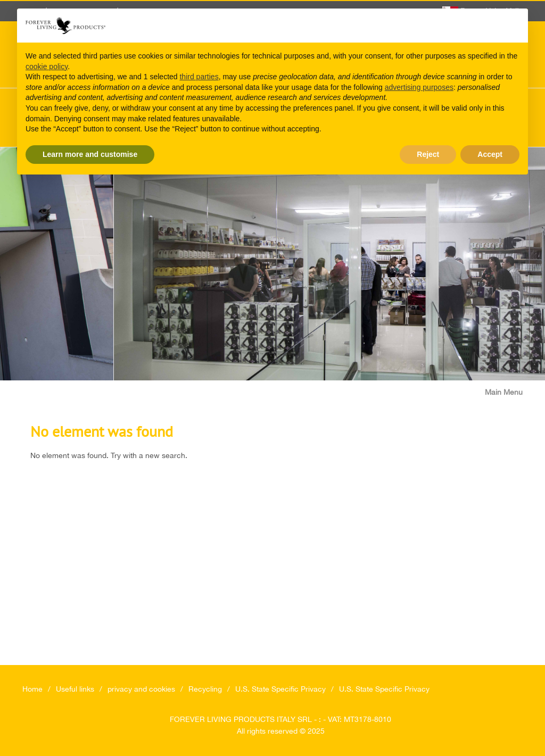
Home (32, 689)
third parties (199, 77)
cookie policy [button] (47, 67)
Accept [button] (490, 154)
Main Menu (504, 392)
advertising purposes (419, 87)
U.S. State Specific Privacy (280, 689)
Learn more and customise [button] (90, 154)
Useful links (75, 689)
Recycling (205, 689)
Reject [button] (428, 154)
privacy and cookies (141, 689)
